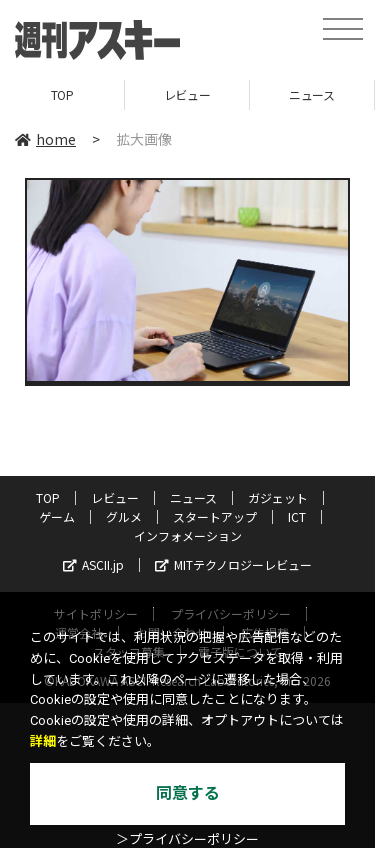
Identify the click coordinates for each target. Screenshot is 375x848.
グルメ (124, 516)
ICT (297, 516)
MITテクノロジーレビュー (233, 564)
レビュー (187, 94)
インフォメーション (188, 535)
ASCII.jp (93, 564)
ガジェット (278, 497)
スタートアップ (215, 516)
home (45, 139)
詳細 (43, 741)
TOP (62, 94)
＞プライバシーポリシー (187, 839)
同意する (188, 793)
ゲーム (57, 516)
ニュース (311, 94)
